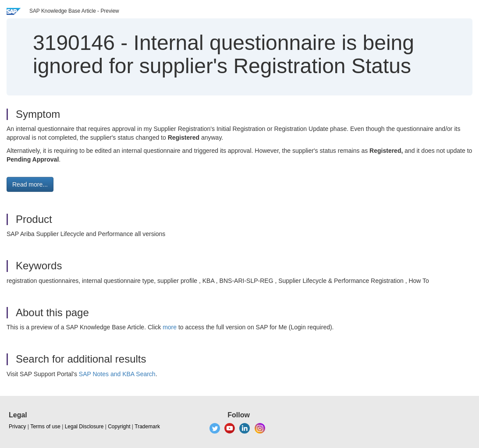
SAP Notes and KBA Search (117, 374)
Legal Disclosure (84, 427)
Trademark (147, 427)
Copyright (119, 427)
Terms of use (45, 427)
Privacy (17, 427)
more (170, 327)
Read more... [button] (30, 184)
